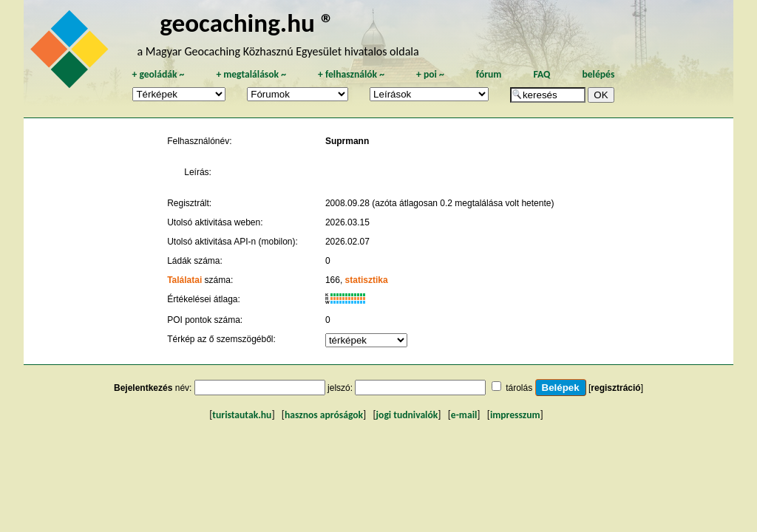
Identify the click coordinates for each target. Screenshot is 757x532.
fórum (489, 74)
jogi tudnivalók (407, 415)
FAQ (542, 74)
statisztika (367, 280)
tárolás (519, 388)
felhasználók (351, 74)
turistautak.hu (242, 415)
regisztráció (615, 388)
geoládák (158, 74)
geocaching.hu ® (247, 23)
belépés (598, 74)
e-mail (464, 415)
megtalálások (251, 74)
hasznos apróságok (324, 415)
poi (430, 74)
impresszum (515, 415)
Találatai (184, 280)
